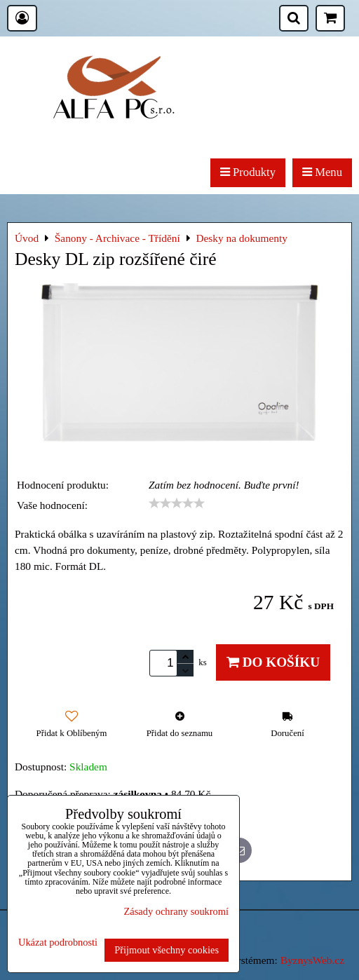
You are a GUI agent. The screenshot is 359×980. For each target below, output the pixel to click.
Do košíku (273, 662)
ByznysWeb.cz (312, 960)
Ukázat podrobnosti (58, 942)
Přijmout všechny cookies (167, 950)
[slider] (177, 503)
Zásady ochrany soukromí (176, 911)
